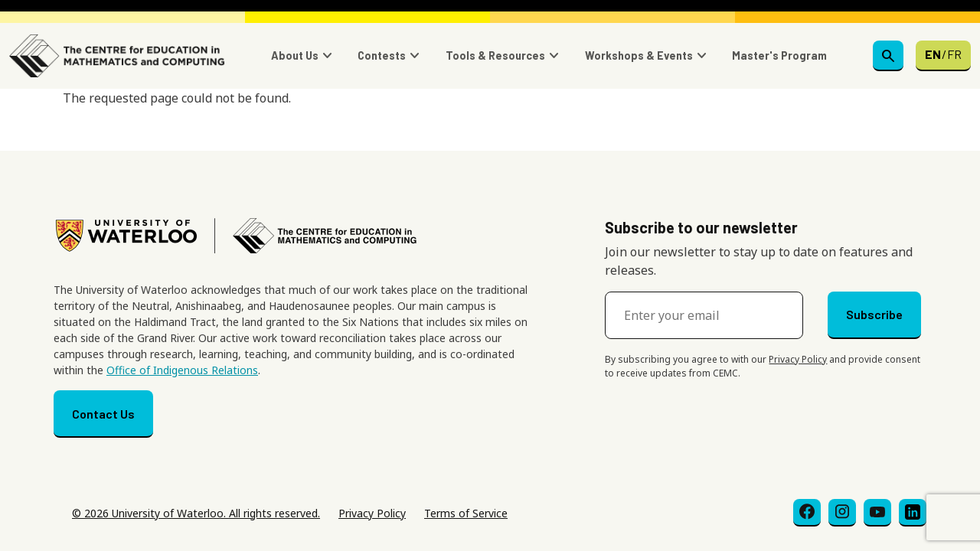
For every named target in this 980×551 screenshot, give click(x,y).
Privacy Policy (798, 359)
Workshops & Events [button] (639, 55)
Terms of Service (466, 513)
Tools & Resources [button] (495, 55)
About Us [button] (295, 55)
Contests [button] (382, 55)
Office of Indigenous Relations (182, 370)
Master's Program (779, 55)
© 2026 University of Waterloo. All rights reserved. (196, 513)
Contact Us (103, 414)
